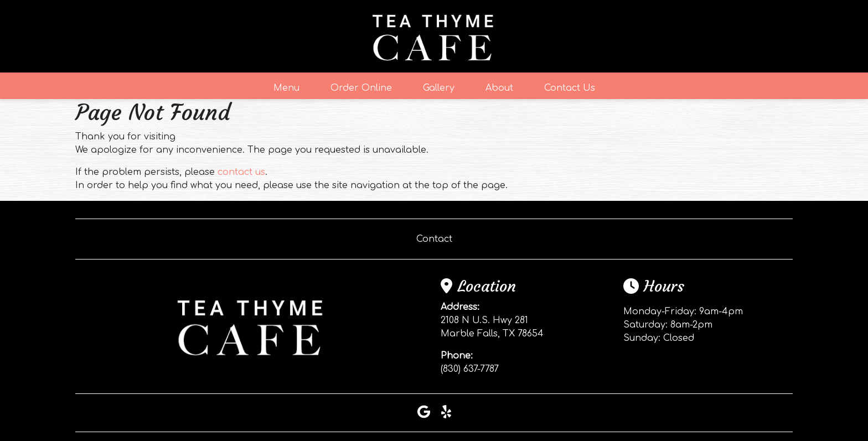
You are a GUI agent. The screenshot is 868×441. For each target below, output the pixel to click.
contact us (241, 172)
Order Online (361, 88)
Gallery (439, 88)
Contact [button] (434, 239)
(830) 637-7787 (470, 369)
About (499, 88)
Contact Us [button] (570, 88)
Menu (286, 88)
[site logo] (434, 36)
